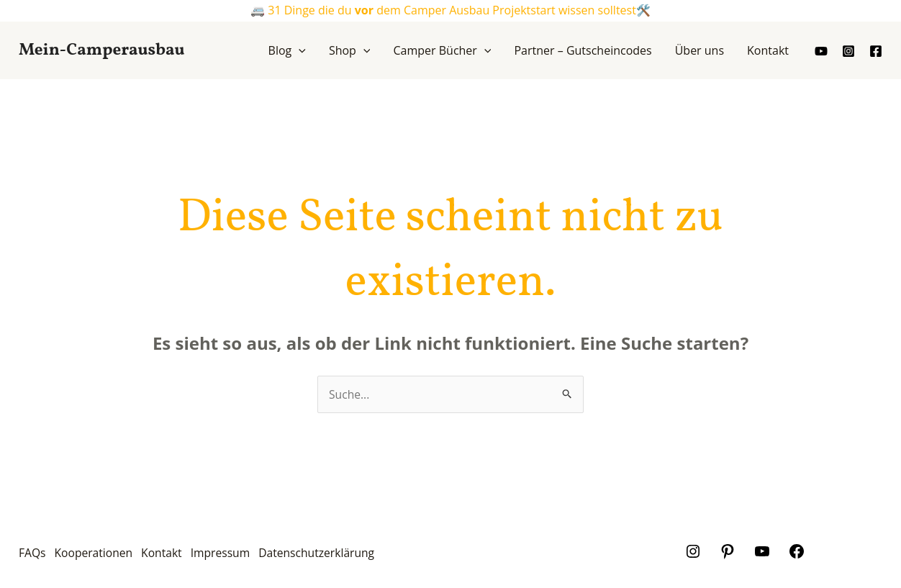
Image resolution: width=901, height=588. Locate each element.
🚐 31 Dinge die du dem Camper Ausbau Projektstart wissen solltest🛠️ (450, 10)
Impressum (233, 554)
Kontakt (171, 554)
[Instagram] (848, 51)
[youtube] (821, 51)
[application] (299, 50)
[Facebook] (876, 51)
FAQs (32, 554)
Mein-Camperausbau (101, 50)
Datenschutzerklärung (334, 554)
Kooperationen (98, 554)
